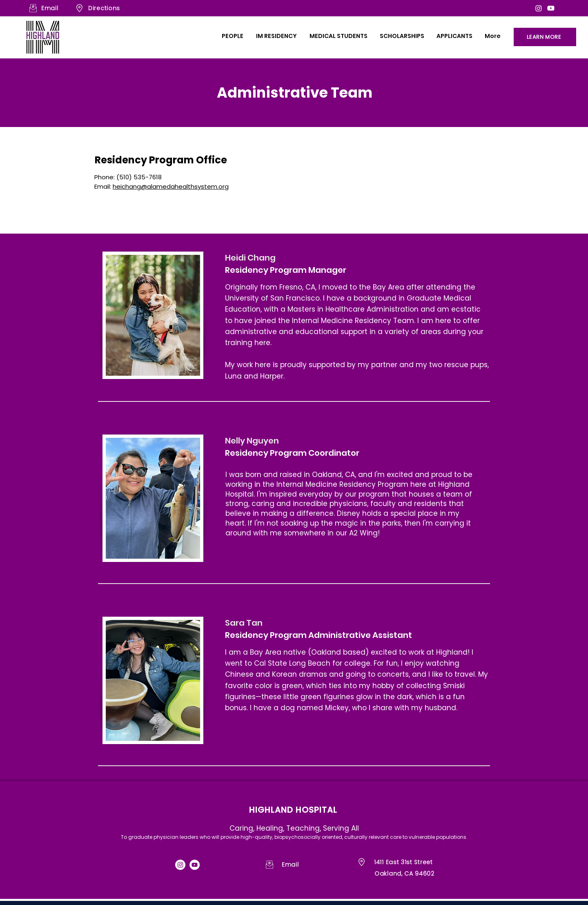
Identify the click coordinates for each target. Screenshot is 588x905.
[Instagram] (539, 8)
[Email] (52, 8)
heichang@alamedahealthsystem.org (171, 186)
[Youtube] (551, 8)
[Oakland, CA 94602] (411, 874)
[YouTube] (195, 865)
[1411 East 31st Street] (411, 862)
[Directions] (120, 8)
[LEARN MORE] (545, 37)
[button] (232, 36)
